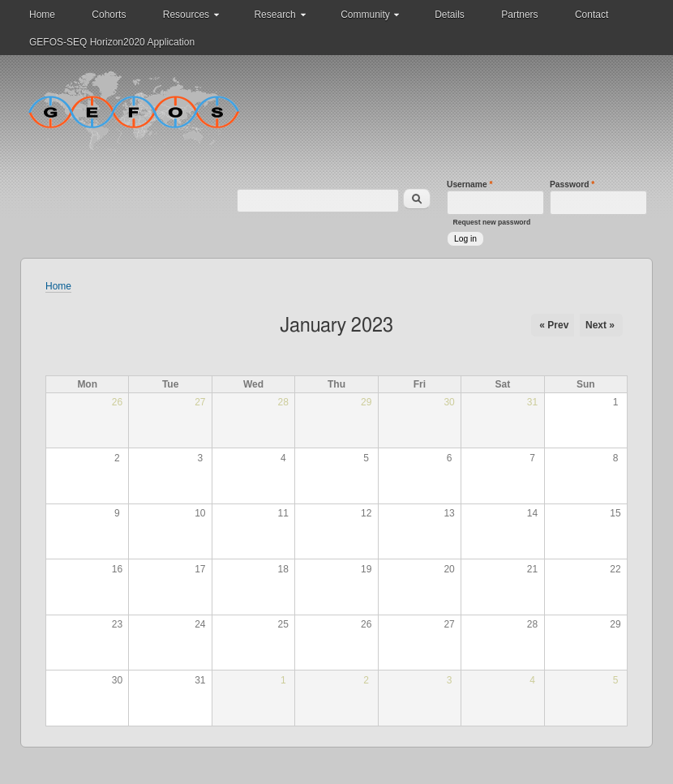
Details (450, 15)
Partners (519, 15)
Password (572, 184)
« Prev (554, 325)
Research (274, 15)
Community (365, 15)
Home (42, 15)
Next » (600, 325)
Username (470, 184)
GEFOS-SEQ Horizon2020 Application (112, 42)
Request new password (492, 222)
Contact (592, 15)
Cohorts (109, 15)
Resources (186, 15)
